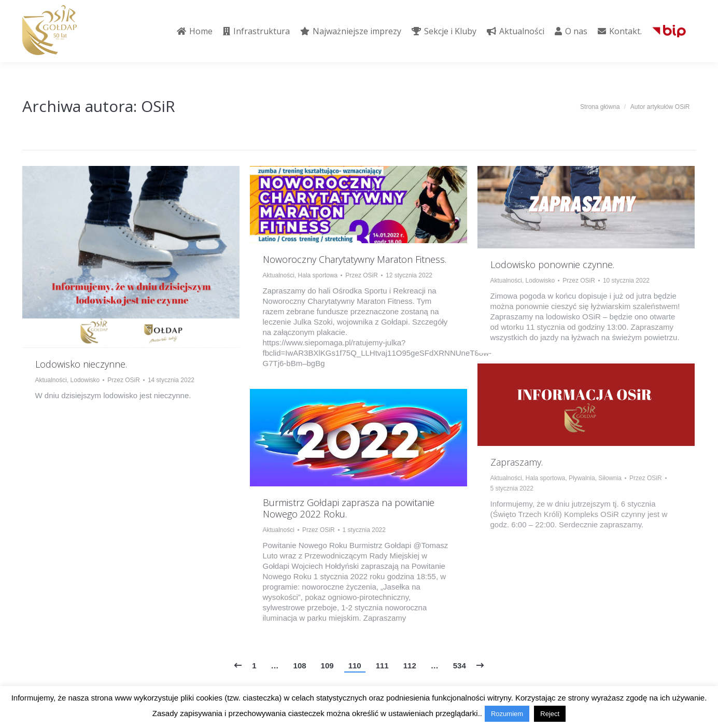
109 (327, 666)
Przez (124, 380)
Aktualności (51, 380)
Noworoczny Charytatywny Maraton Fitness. (355, 259)
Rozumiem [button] (507, 714)
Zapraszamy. (517, 462)
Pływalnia (582, 478)
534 (460, 666)
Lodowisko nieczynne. (81, 364)
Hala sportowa (318, 275)
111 (382, 666)
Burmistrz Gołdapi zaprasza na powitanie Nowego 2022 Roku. (349, 508)
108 (300, 666)
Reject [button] (550, 714)
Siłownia (610, 478)
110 (355, 666)
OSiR (158, 106)
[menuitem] (195, 31)
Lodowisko (85, 380)
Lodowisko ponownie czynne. (552, 264)
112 (410, 666)
